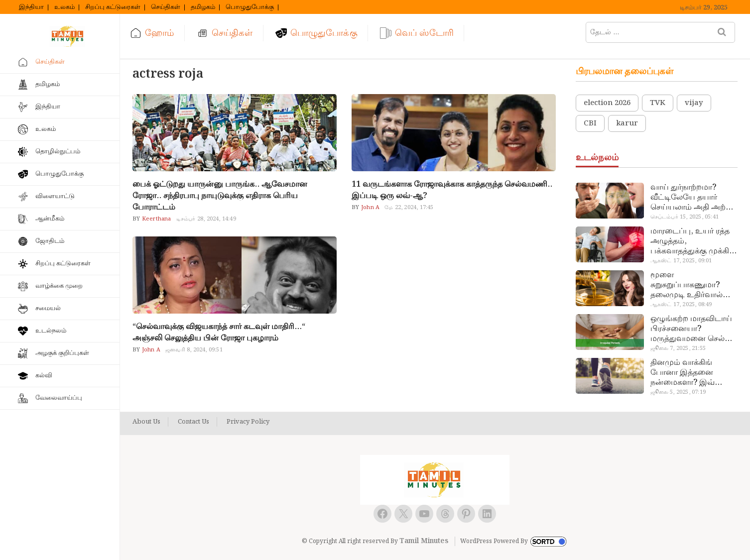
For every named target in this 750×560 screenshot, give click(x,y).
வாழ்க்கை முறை (59, 286)
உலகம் (64, 7)
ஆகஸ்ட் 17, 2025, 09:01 (681, 261)
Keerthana (156, 219)
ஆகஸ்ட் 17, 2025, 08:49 (681, 305)
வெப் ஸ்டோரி (424, 33)
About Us (146, 422)
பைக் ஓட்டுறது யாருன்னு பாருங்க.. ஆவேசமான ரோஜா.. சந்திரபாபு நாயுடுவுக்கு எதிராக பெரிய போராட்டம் (220, 196)
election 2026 (607, 103)
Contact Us (193, 422)
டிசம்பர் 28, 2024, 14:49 (206, 219)
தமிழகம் (203, 7)
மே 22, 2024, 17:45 (409, 208)
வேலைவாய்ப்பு (59, 398)
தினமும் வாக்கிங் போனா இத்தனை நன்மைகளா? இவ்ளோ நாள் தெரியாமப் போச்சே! (691, 373)
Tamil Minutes (424, 541)
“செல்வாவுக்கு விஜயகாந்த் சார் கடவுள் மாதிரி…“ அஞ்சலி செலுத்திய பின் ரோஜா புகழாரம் (219, 333)
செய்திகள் (166, 7)
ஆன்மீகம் (50, 219)
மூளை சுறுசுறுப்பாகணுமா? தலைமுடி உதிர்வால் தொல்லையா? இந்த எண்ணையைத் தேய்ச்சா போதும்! (693, 285)
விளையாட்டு (55, 196)
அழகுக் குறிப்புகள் (62, 353)
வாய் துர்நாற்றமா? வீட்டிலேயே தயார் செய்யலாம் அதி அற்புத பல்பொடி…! (693, 198)
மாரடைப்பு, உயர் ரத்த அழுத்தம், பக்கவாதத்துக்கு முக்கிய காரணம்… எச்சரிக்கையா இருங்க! (693, 241)
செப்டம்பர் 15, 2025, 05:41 (685, 217)
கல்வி (44, 376)
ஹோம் (159, 33)
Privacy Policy (248, 422)
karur (627, 123)
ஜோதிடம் (50, 241)
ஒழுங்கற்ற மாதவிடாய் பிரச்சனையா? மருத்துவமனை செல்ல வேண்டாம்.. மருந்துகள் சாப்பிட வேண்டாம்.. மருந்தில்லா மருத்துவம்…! (693, 329)
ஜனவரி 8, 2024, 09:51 (194, 350)
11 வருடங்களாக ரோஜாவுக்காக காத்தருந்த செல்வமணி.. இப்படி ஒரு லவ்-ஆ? (452, 190)
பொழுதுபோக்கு (250, 7)
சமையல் (48, 308)
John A (370, 208)
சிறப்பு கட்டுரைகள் (113, 7)
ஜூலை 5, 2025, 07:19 (678, 392)
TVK (658, 103)
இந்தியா (31, 7)
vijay (694, 103)
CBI (590, 123)
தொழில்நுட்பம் (58, 152)
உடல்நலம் (51, 331)
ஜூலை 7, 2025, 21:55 (678, 348)
